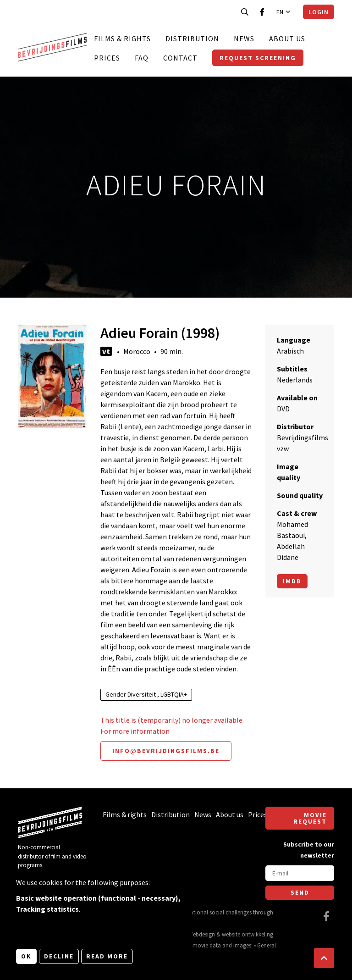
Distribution (192, 39)
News (244, 39)
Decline (59, 956)
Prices (107, 58)
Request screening (258, 58)
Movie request (310, 818)
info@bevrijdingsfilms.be (166, 751)
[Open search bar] (245, 12)
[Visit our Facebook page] (262, 12)
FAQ (142, 58)
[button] (324, 958)
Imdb (292, 581)
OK (26, 956)
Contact (180, 58)
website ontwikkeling (247, 934)
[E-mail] (300, 873)
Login (319, 12)
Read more (107, 956)
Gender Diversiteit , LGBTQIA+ (146, 694)
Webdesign (202, 934)
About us (287, 39)
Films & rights (122, 39)
